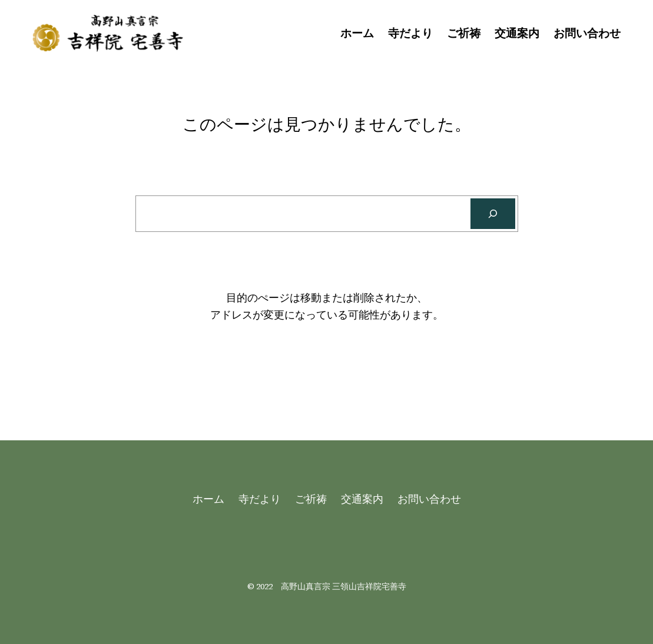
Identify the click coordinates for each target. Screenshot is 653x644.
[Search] (493, 214)
